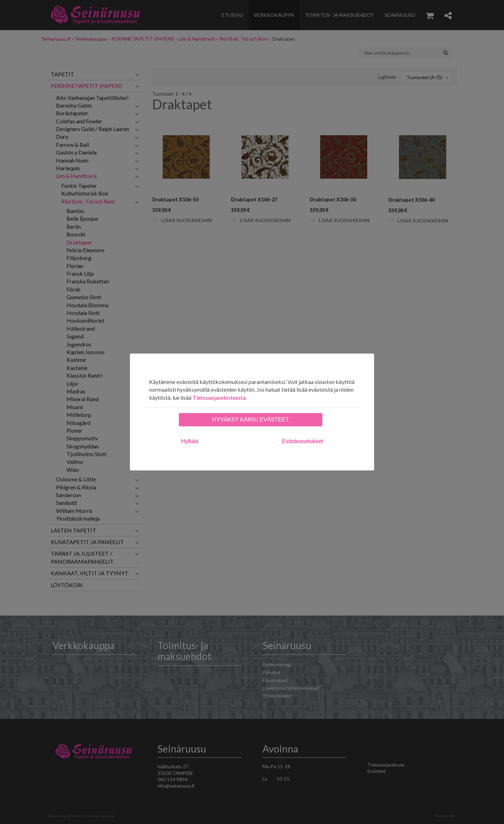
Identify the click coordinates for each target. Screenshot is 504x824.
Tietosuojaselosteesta (219, 397)
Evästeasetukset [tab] (303, 441)
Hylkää (190, 441)
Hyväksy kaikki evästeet (250, 420)
